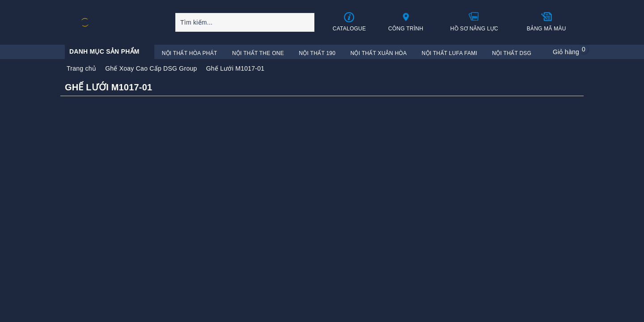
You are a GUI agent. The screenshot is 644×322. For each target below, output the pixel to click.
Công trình (406, 21)
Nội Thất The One (258, 53)
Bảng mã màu (547, 21)
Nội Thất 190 (317, 53)
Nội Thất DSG (512, 53)
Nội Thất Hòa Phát (190, 53)
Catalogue (350, 22)
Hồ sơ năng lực (474, 21)
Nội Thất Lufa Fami (449, 53)
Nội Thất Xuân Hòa (379, 53)
